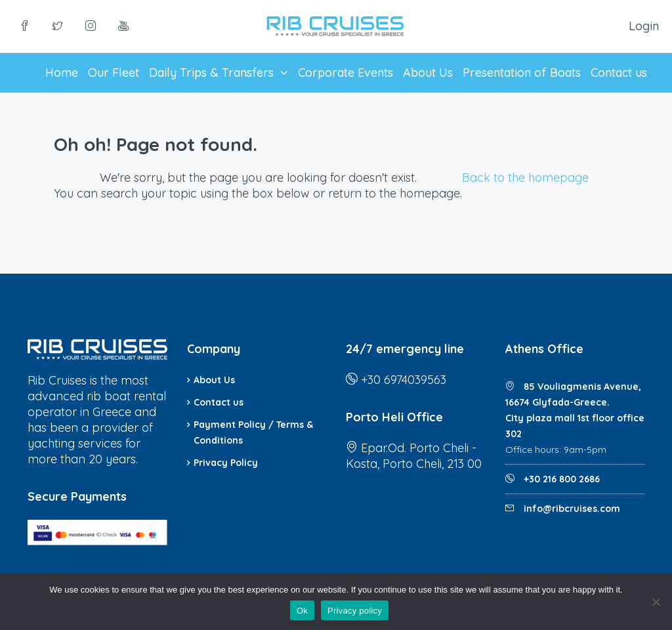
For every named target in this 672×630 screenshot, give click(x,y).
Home (62, 73)
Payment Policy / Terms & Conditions (253, 432)
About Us (428, 73)
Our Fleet (114, 73)
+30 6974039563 (404, 380)
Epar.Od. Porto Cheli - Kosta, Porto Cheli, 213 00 (414, 456)
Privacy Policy (226, 463)
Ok (302, 611)
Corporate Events (346, 73)
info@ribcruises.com (572, 509)
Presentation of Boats (522, 73)
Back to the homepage (525, 178)
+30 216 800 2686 (560, 479)
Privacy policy (355, 611)
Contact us (619, 73)
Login (644, 26)
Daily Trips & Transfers (211, 73)
